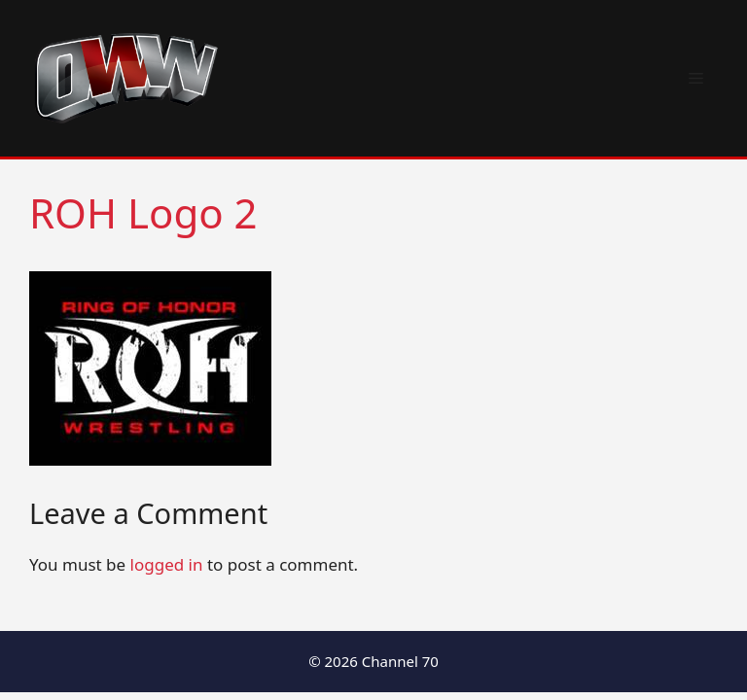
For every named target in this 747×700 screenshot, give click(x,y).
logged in (167, 564)
